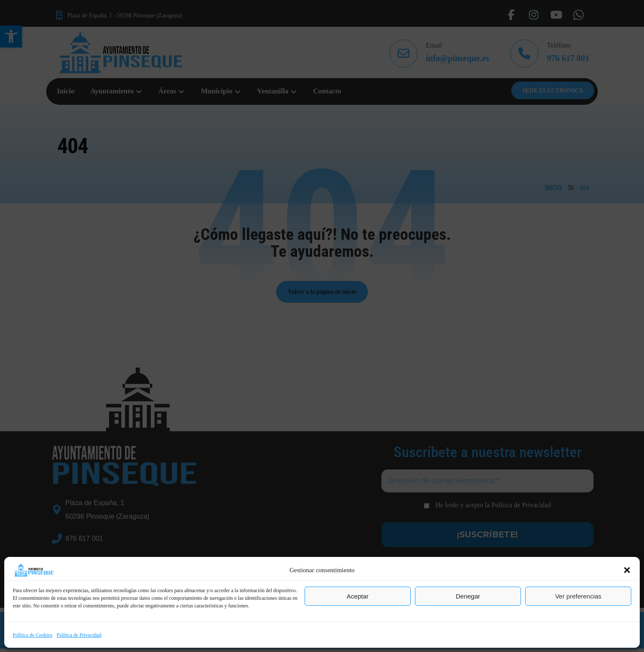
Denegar (468, 596)
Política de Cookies (32, 635)
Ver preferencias (578, 596)
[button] (627, 570)
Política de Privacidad (79, 635)
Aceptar (358, 596)
